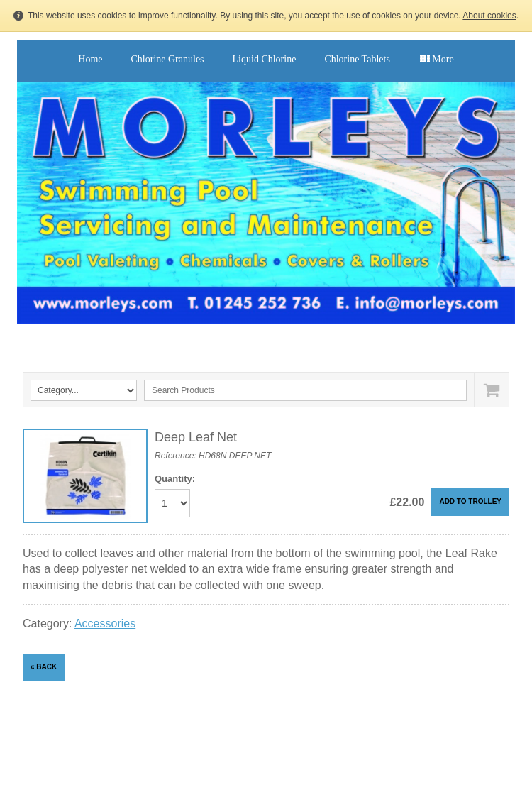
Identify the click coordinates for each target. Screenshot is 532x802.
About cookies (489, 16)
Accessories (105, 624)
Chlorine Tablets (357, 59)
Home (90, 59)
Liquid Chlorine (265, 59)
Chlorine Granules (168, 59)
